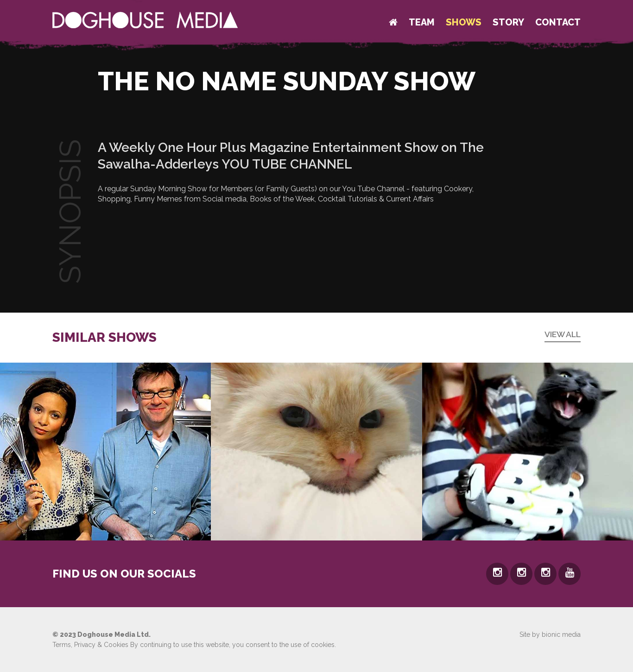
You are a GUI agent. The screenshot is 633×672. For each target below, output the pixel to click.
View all (563, 334)
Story (508, 22)
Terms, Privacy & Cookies (90, 645)
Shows (464, 22)
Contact (558, 22)
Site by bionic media (550, 634)
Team (422, 22)
